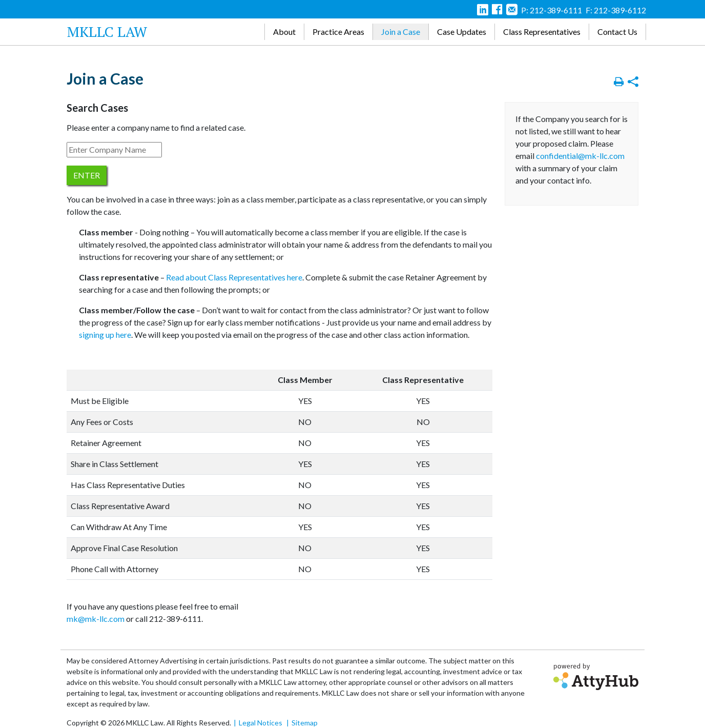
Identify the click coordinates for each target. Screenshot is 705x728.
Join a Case (401, 32)
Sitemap (305, 723)
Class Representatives (542, 32)
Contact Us (617, 32)
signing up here (105, 335)
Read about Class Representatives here (234, 277)
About (284, 32)
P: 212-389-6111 (552, 10)
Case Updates (462, 32)
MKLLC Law (107, 32)
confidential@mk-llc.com (580, 156)
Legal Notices (261, 723)
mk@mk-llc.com (96, 619)
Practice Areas (338, 32)
